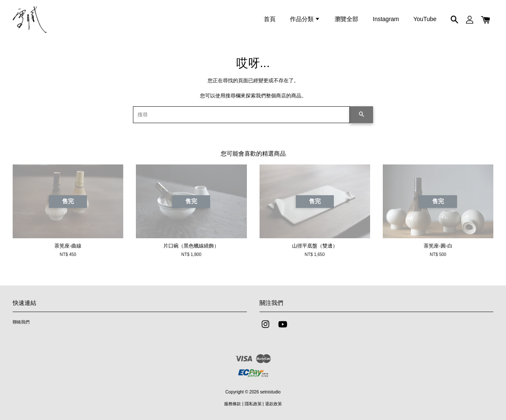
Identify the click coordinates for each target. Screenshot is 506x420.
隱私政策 (253, 404)
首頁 (270, 19)
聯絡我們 (21, 322)
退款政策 (273, 404)
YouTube (425, 19)
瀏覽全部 (346, 19)
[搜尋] (242, 115)
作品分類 (305, 19)
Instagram (386, 19)
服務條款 (233, 404)
